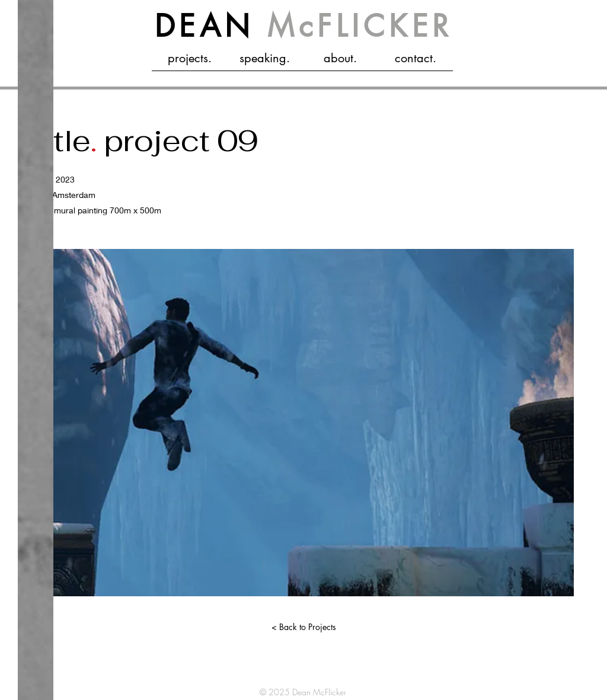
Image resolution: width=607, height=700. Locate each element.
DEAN (304, 26)
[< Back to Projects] (303, 627)
